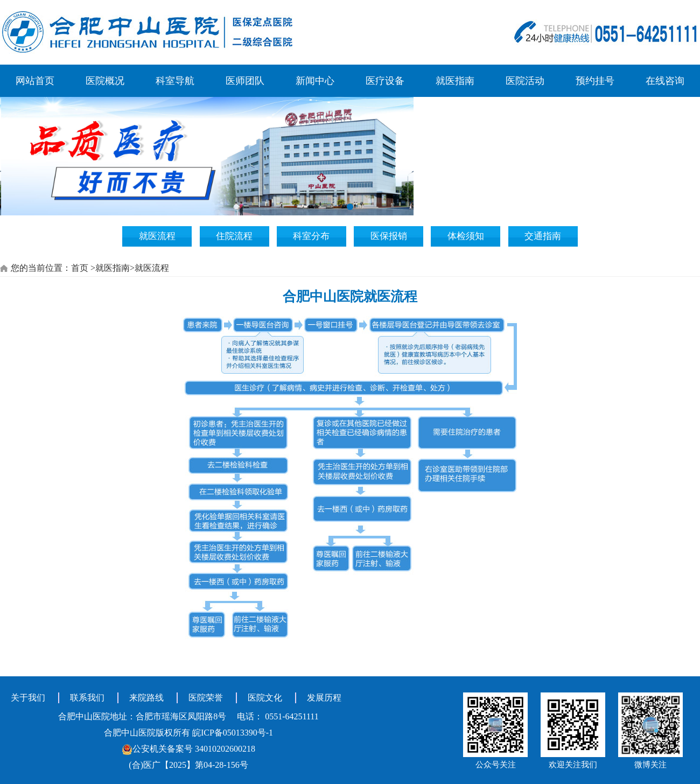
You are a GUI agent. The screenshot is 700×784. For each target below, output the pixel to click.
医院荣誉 (206, 698)
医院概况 (105, 81)
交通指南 (543, 236)
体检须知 (466, 236)
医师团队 (245, 81)
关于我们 (28, 698)
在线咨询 (665, 81)
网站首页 (35, 81)
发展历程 (324, 698)
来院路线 (146, 698)
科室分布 (311, 236)
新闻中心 (315, 81)
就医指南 (455, 81)
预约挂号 (595, 81)
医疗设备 (385, 81)
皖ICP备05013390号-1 (233, 733)
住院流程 (234, 236)
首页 (80, 268)
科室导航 (175, 81)
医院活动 (525, 81)
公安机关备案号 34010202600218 (188, 749)
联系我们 (87, 698)
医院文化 (265, 698)
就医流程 (157, 236)
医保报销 (389, 236)
